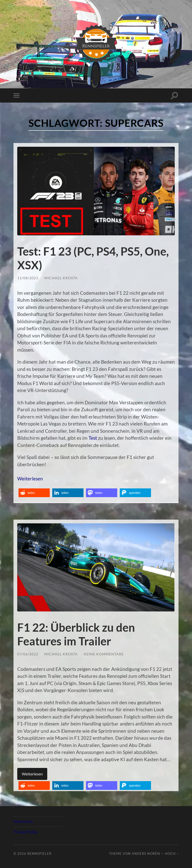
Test (93, 438)
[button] (34, 493)
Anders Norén (146, 853)
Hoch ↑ (172, 853)
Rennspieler (39, 853)
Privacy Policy (25, 831)
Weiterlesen (30, 478)
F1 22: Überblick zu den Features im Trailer (76, 634)
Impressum (23, 820)
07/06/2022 (28, 653)
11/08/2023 (28, 277)
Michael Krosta (61, 277)
